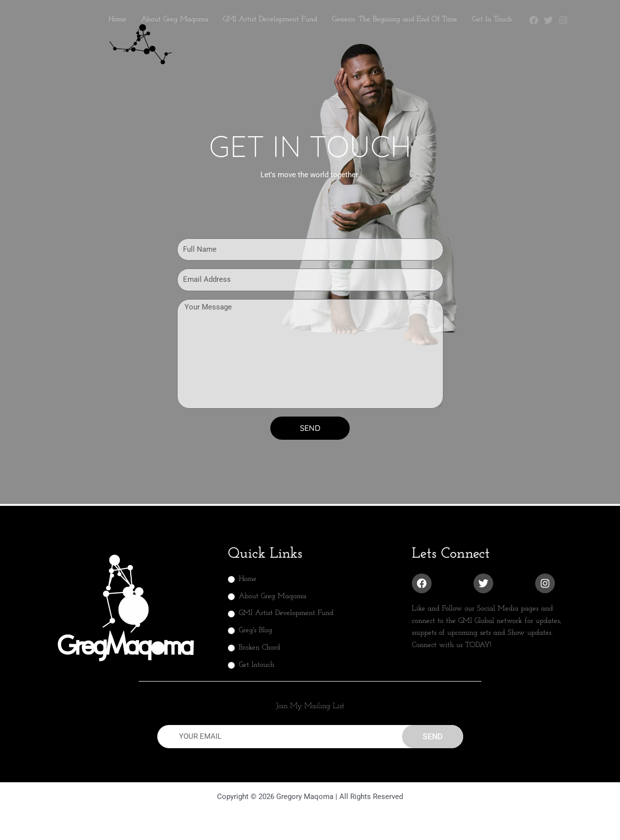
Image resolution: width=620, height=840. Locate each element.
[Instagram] (563, 20)
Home (117, 19)
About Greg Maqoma (175, 19)
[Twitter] (548, 20)
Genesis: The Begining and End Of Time (395, 19)
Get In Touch (492, 19)
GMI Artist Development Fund (270, 19)
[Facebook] (534, 20)
